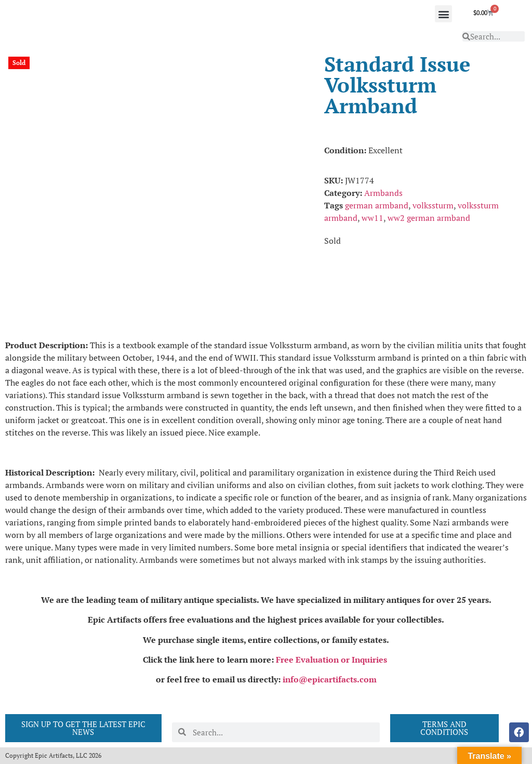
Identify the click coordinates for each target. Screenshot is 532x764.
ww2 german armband (429, 218)
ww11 (373, 218)
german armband (377, 205)
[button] (443, 14)
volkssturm (433, 205)
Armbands (383, 193)
